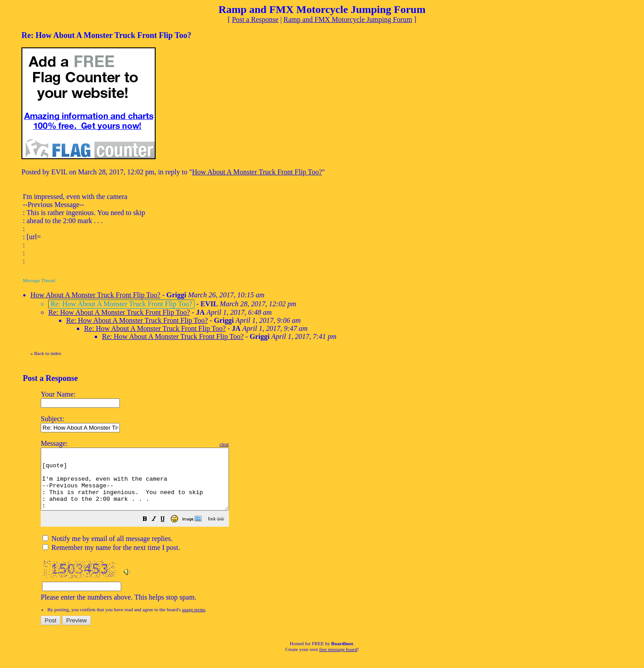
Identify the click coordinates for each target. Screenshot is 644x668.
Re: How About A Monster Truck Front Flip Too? (119, 312)
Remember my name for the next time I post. (111, 560)
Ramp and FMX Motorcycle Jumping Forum (348, 19)
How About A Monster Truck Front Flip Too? (257, 172)
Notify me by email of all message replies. (108, 551)
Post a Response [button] (255, 19)
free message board (338, 661)
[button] (167, 532)
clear (247, 444)
